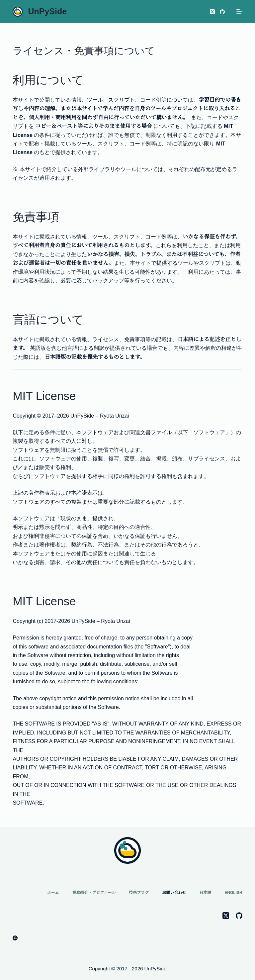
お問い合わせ (174, 893)
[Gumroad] (15, 938)
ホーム (53, 893)
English (233, 893)
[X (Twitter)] (212, 12)
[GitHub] (222, 12)
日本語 (205, 893)
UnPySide (47, 11)
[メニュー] (239, 12)
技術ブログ (139, 893)
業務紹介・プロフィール (94, 893)
